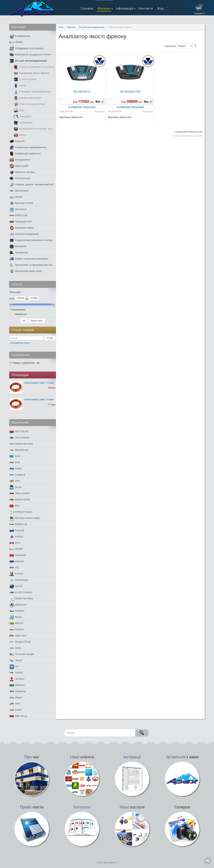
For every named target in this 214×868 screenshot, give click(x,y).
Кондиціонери (20, 36)
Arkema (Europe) (21, 444)
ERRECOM (18, 215)
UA (168, 10)
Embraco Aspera (21, 512)
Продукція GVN (21, 222)
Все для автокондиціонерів (28, 61)
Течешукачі (23, 116)
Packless (17, 611)
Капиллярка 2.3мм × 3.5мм (39, 399)
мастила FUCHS (21, 203)
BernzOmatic (19, 191)
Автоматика (19, 253)
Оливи (20, 86)
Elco (15, 506)
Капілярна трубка (22, 228)
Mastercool (18, 605)
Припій (16, 197)
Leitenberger (19, 580)
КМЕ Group (18, 716)
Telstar (16, 660)
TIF (14, 667)
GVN (15, 543)
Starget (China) (20, 642)
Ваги (19, 110)
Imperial (16, 561)
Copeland (17, 475)
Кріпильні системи (22, 172)
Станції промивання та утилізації (34, 67)
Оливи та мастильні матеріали (29, 259)
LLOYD (16, 586)
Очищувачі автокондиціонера (32, 92)
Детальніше (89, 107)
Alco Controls (19, 438)
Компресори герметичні (25, 154)
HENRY (16, 42)
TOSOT (16, 673)
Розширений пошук (20, 343)
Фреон (20, 135)
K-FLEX (16, 574)
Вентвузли (18, 246)
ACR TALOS (19, 431)
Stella (15, 648)
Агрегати (17, 141)
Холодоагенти (20, 160)
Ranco (16, 617)
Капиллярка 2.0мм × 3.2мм (39, 383)
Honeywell (18, 555)
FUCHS (16, 537)
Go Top (208, 861)
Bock (15, 456)
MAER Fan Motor (21, 599)
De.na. (16, 487)
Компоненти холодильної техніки (30, 55)
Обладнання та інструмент (27, 48)
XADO (16, 710)
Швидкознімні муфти (28, 98)
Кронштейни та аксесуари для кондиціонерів (33, 265)
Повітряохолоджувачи (24, 234)
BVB (15, 462)
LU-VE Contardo (21, 592)
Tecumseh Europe (22, 654)
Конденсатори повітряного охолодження (33, 240)
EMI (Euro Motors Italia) (25, 518)
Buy (98, 102)
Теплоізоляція (20, 178)
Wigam (16, 698)
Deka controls (19, 493)
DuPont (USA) (20, 500)
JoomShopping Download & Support (188, 136)
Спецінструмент (25, 79)
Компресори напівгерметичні (28, 147)
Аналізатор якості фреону (32, 73)
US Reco (17, 679)
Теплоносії (18, 209)
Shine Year (18, 636)
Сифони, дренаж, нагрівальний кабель (33, 185)
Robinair (17, 629)
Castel (16, 469)
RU (168, 7)
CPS (15, 481)
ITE (14, 568)
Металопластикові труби (26, 271)
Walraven (17, 685)
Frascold (17, 530)
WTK (15, 704)
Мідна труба (19, 166)
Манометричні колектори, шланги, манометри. (35, 129)
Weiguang (18, 691)
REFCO (16, 623)
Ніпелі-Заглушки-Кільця (29, 104)
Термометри (23, 123)
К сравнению (75, 107)
